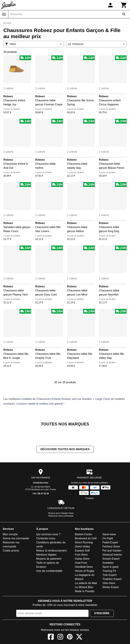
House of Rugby (85, 571)
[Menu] (4, 14)
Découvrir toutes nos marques (65, 449)
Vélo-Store (109, 583)
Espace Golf (82, 551)
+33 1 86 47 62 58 (41, 494)
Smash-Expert (111, 559)
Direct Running (84, 542)
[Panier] (124, 5)
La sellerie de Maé (86, 583)
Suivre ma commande (16, 538)
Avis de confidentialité (49, 571)
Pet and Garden (112, 551)
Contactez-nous (41, 483)
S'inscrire (102, 613)
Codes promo (11, 551)
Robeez (8, 96)
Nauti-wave (109, 534)
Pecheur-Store (111, 546)
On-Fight (108, 538)
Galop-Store (82, 559)
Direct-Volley (82, 546)
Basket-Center (83, 534)
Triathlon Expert (112, 579)
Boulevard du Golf (86, 538)
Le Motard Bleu (84, 587)
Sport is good (110, 567)
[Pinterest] (70, 637)
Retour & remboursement (51, 551)
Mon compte (10, 534)
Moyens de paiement (49, 559)
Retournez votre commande (61, 516)
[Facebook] (51, 637)
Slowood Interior (112, 555)
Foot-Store (81, 555)
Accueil (7, 23)
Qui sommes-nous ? (48, 534)
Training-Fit (109, 571)
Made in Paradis (85, 591)
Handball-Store (84, 567)
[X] (79, 637)
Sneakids (108, 563)
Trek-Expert (109, 575)
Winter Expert (111, 587)
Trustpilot (89, 498)
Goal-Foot (81, 563)
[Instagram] (60, 637)
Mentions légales (46, 555)
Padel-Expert (110, 542)
